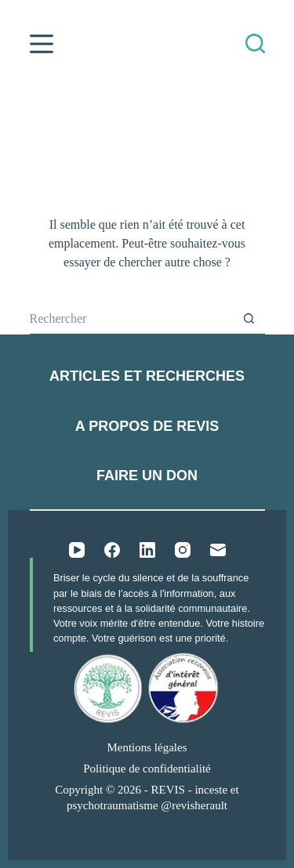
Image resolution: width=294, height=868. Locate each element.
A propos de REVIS (147, 426)
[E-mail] (218, 550)
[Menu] (42, 44)
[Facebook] (112, 550)
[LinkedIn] (147, 550)
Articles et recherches (147, 376)
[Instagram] (183, 550)
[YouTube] (77, 550)
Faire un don (147, 476)
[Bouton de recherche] (249, 319)
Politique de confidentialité (147, 769)
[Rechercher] (255, 43)
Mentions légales (147, 747)
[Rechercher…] (132, 319)
